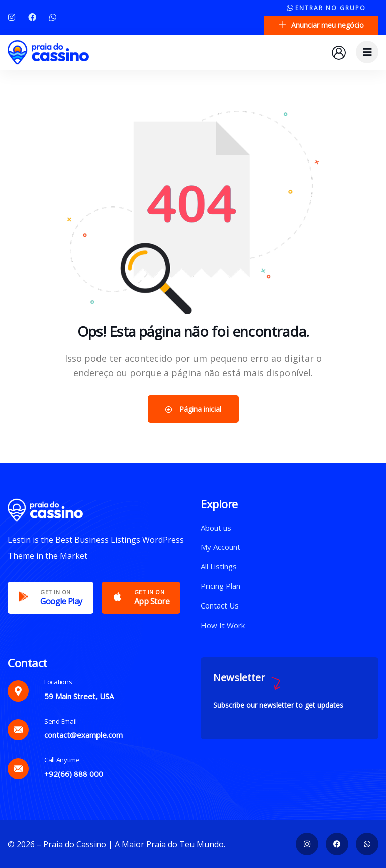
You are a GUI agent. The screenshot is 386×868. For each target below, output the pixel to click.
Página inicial (193, 409)
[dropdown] (367, 52)
